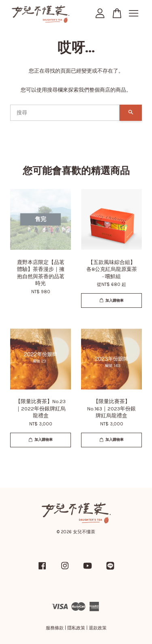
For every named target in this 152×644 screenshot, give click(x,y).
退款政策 (98, 628)
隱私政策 (76, 628)
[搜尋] (65, 113)
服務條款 (55, 628)
